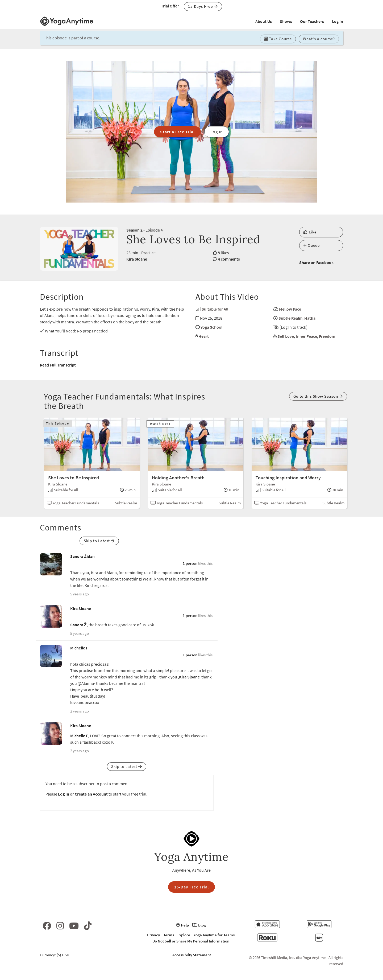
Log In (338, 21)
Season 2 (134, 230)
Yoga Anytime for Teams (214, 935)
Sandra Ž (78, 625)
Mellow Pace (290, 309)
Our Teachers (312, 21)
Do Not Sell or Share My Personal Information (191, 941)
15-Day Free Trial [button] (191, 887)
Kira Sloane (137, 259)
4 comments (229, 259)
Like (310, 232)
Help (182, 925)
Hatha (310, 318)
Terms (169, 935)
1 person (190, 563)
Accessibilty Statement (192, 955)
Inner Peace (306, 336)
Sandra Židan (82, 556)
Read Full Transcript (58, 365)
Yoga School (211, 327)
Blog (199, 925)
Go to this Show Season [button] (318, 396)
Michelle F (79, 648)
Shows (286, 21)
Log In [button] (217, 132)
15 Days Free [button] (203, 6)
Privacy (153, 935)
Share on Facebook (316, 262)
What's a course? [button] (319, 39)
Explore (184, 935)
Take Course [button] (278, 39)
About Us (264, 21)
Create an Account (91, 794)
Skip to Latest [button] (99, 541)
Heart (204, 336)
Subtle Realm (290, 318)
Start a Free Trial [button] (177, 132)
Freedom (327, 336)
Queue (312, 245)
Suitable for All (215, 309)
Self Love (286, 336)
